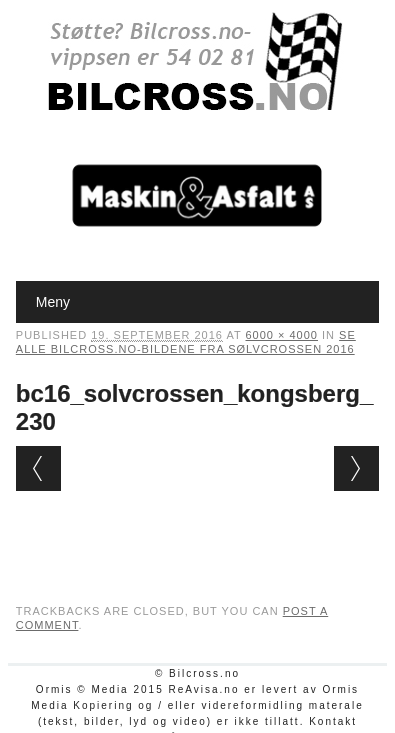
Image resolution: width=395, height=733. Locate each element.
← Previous (38, 468)
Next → (356, 468)
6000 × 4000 (282, 335)
